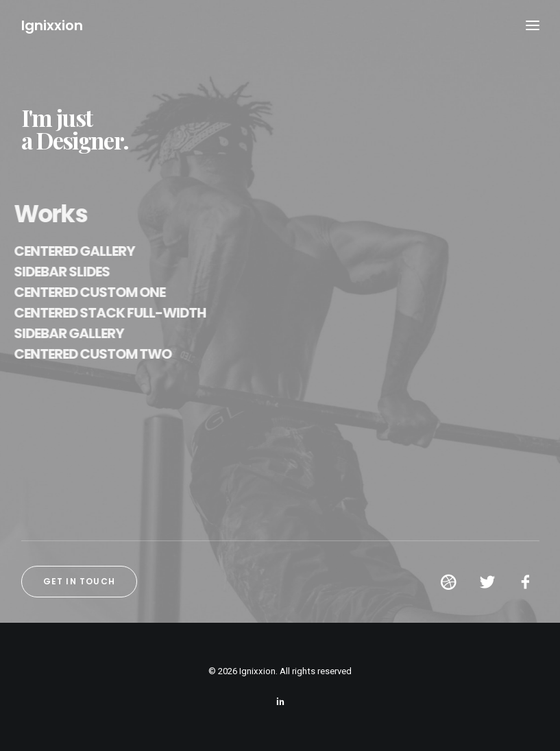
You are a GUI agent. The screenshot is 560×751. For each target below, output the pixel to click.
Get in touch (79, 581)
